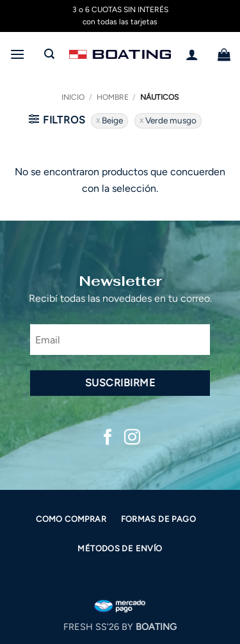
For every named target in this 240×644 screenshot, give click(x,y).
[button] (17, 54)
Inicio (73, 97)
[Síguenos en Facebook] (108, 438)
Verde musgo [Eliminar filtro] (171, 120)
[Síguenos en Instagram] (132, 438)
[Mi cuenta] (192, 54)
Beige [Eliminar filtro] (112, 120)
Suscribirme (120, 383)
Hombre (113, 97)
